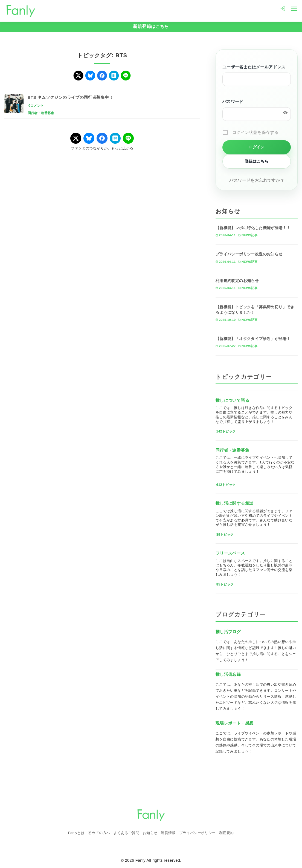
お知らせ (150, 833)
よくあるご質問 (126, 833)
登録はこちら (257, 161)
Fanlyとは (76, 833)
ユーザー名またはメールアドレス (254, 67)
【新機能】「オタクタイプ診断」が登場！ (253, 339)
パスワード (233, 102)
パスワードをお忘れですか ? (256, 180)
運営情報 (168, 833)
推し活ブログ (228, 632)
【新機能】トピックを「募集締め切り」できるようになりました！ (255, 310)
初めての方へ (99, 833)
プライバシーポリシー (198, 833)
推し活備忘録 (228, 674)
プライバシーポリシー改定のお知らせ (249, 254)
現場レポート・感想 (235, 723)
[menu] (294, 8)
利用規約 (226, 833)
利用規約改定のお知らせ (237, 281)
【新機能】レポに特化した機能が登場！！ (253, 228)
